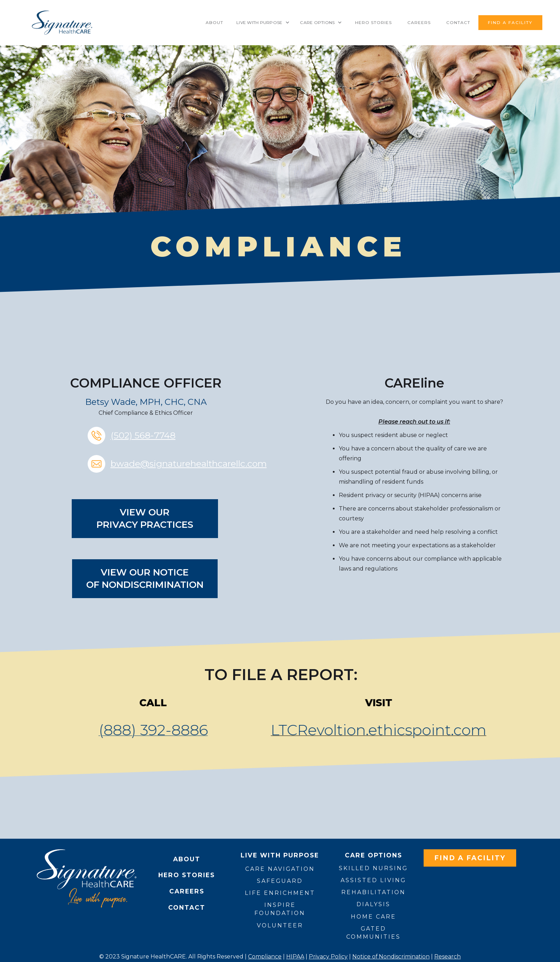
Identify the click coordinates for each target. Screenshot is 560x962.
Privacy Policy (328, 957)
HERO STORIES (373, 23)
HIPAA (295, 957)
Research (447, 957)
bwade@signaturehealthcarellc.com (189, 464)
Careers (419, 23)
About (214, 23)
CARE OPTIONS (317, 23)
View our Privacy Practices (145, 518)
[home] (62, 23)
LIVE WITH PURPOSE (259, 23)
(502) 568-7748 (143, 435)
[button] (263, 23)
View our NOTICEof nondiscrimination (145, 579)
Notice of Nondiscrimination (391, 957)
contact (458, 23)
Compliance (265, 957)
